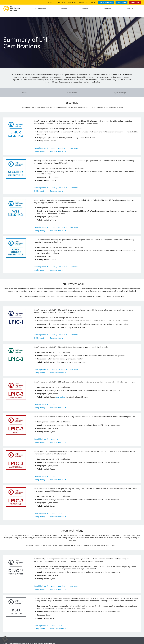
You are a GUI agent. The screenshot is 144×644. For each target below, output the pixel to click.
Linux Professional (72, 89)
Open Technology (120, 89)
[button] (5, 639)
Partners (61, 9)
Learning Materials (58, 144)
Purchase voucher (57, 147)
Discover (84, 9)
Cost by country (39, 147)
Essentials (24, 89)
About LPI (129, 9)
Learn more (74, 144)
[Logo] (12, 9)
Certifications (37, 9)
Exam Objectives (40, 144)
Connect (106, 9)
